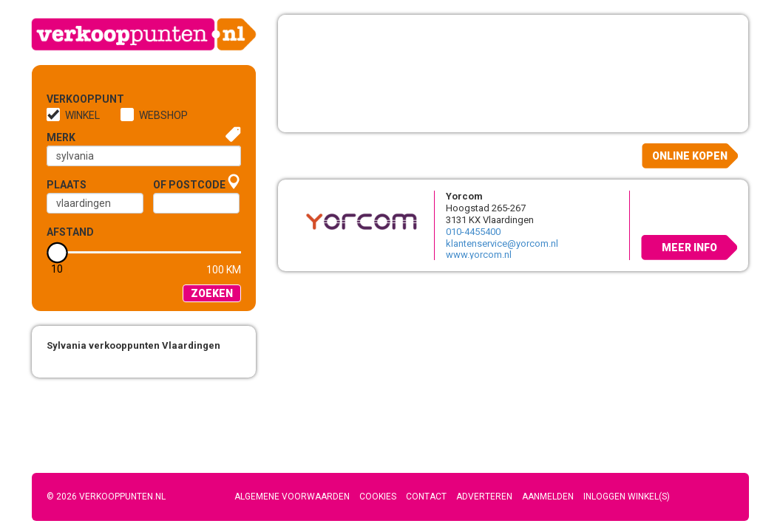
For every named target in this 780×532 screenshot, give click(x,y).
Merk (61, 137)
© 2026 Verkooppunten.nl (106, 497)
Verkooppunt (71, 99)
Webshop (163, 115)
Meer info (689, 248)
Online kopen (690, 156)
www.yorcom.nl (479, 255)
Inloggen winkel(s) (627, 497)
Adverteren (484, 497)
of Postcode (189, 185)
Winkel (82, 115)
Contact (426, 497)
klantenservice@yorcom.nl (502, 243)
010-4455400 (473, 232)
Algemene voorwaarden (292, 497)
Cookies (378, 497)
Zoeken (212, 293)
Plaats (67, 185)
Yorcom (464, 196)
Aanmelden (548, 497)
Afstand (70, 232)
